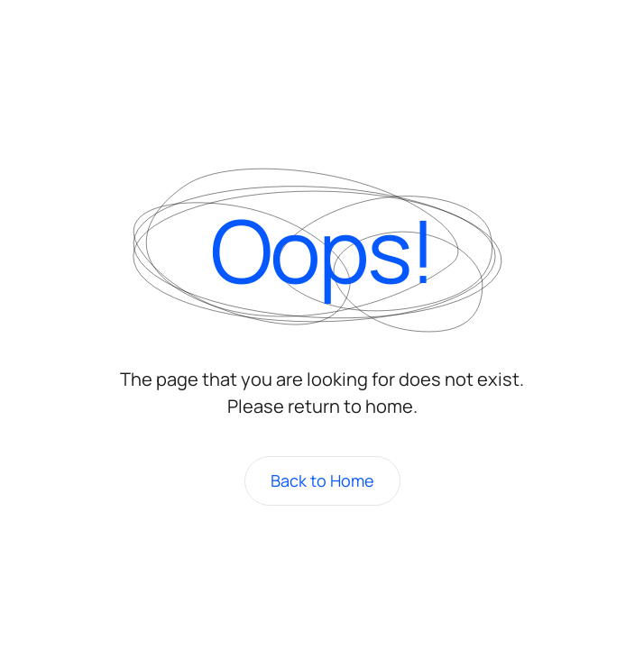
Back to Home (322, 480)
